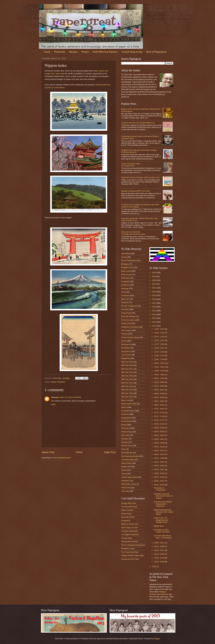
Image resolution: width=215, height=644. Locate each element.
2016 (154, 307)
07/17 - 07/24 (160, 416)
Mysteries (125, 414)
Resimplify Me (127, 453)
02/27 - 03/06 (160, 546)
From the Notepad (128, 316)
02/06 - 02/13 (160, 558)
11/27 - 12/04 (160, 344)
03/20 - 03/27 (160, 481)
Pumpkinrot (126, 521)
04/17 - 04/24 (160, 466)
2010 (154, 566)
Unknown (55, 397)
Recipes (73, 52)
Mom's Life (125, 400)
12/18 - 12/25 (160, 333)
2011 (154, 326)
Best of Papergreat (156, 52)
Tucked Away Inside (132, 52)
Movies (124, 407)
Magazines (125, 358)
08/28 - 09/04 (160, 394)
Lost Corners (126, 355)
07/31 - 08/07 (160, 409)
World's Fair (126, 488)
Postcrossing (126, 432)
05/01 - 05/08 (160, 458)
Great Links (126, 323)
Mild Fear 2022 (127, 386)
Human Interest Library (130, 337)
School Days (126, 463)
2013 (154, 318)
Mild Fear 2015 (127, 362)
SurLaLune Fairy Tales (130, 559)
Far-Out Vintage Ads (129, 306)
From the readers (128, 320)
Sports (124, 470)
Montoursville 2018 (129, 404)
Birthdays (125, 264)
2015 (154, 311)
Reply (53, 404)
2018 (154, 299)
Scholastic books (128, 460)
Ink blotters (126, 348)
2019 (154, 295)
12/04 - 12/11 (160, 340)
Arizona (124, 257)
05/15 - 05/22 (160, 451)
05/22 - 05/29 (160, 447)
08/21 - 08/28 (160, 397)
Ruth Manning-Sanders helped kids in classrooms (163, 504)
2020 (154, 292)
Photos (85, 52)
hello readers (126, 330)
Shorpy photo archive (130, 541)
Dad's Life (125, 299)
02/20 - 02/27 (160, 550)
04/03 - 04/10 (160, 473)
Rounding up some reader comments (162, 531)
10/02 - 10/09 (160, 375)
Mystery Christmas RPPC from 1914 (135, 191)
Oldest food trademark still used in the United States (163, 512)
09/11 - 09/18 (160, 386)
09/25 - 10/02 (160, 378)
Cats (123, 292)
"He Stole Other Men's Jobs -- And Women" (163, 537)
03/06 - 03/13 (160, 543)
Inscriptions (126, 351)
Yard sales (125, 491)
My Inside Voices (128, 517)
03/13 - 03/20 (160, 485)
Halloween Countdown (130, 327)
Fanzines (125, 302)
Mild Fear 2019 (127, 376)
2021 (154, 288)
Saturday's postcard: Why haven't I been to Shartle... (163, 496)
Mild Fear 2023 (127, 390)
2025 (154, 273)
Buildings (125, 288)
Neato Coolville (127, 510)
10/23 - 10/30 (160, 363)
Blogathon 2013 (127, 267)
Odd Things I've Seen (130, 528)
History (53, 382)
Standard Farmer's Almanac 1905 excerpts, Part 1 (141, 177)
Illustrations (126, 344)
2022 (154, 284)
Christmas (125, 295)
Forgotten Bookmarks (130, 531)
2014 (154, 314)
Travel (124, 474)
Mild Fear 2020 (127, 379)
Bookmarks (126, 278)
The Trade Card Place (130, 552)
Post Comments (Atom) (62, 458)
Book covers (126, 271)
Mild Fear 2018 (127, 372)
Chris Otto (57, 378)
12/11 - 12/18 (160, 337)
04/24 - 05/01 (160, 462)
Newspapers (126, 418)
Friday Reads (126, 313)
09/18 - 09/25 (160, 382)
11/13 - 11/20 (160, 352)
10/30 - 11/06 (160, 359)
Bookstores (126, 285)
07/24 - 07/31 (160, 413)
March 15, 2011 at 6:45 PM (70, 397)
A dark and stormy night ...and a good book (131, 165)
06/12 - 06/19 (160, 435)
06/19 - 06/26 (160, 431)
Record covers (127, 446)
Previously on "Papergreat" (160, 489)
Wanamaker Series (129, 484)
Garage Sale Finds (129, 503)
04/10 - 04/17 (160, 470)
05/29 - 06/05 (160, 443)
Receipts (125, 439)
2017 (154, 303)
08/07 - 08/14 (160, 405)
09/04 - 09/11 (160, 390)
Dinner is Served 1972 (130, 524)
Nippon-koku (159, 526)
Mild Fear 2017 (127, 369)
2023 (154, 280)
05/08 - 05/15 (160, 454)
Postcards (60, 52)
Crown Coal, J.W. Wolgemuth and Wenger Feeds (161, 520)
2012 (154, 322)
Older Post (110, 452)
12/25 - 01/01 (160, 329)
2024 (154, 276)
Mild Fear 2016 (127, 365)
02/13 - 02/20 (160, 554)
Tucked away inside (129, 477)
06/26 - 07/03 (160, 428)
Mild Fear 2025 (127, 397)
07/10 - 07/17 (160, 420)
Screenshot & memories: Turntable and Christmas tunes (133, 233)
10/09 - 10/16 (160, 371)
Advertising (126, 253)
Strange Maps (127, 538)
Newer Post (48, 452)
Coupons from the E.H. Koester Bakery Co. (138, 123)
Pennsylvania (126, 421)
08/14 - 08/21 (160, 401)
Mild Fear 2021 (127, 383)
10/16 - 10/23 (160, 367)
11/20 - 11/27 (160, 348)
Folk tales (125, 309)
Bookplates (126, 281)
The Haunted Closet (129, 507)
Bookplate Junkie (128, 548)
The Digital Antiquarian (130, 534)
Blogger (157, 639)
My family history (128, 411)
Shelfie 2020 (126, 467)
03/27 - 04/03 (160, 477)
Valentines (125, 481)
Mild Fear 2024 (127, 393)
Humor (124, 341)
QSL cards (125, 435)
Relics (124, 449)
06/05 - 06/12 (160, 439)
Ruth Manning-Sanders (105, 52)
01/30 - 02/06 (160, 562)
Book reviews (126, 274)
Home (47, 52)
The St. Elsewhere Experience (133, 545)
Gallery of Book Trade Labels (133, 555)
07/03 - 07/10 (160, 424)
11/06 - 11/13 (160, 356)
